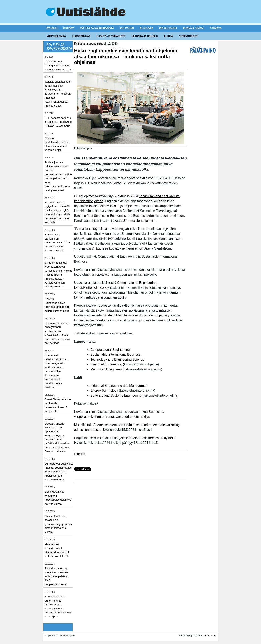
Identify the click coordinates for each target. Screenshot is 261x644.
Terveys (216, 28)
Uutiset (68, 28)
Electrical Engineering (106, 364)
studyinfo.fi (167, 438)
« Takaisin (80, 454)
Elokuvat (146, 28)
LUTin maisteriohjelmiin (138, 221)
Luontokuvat (81, 36)
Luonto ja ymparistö (111, 36)
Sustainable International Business (116, 355)
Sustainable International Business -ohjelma (135, 315)
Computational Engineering (110, 350)
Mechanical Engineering (108, 369)
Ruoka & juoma (193, 28)
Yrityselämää (56, 36)
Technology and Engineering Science (117, 359)
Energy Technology (104, 391)
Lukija (169, 36)
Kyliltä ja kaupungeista (97, 28)
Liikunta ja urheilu (145, 36)
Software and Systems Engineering (116, 395)
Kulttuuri (127, 28)
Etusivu (52, 28)
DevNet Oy (210, 636)
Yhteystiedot (188, 36)
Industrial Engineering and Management (119, 386)
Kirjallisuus (168, 28)
